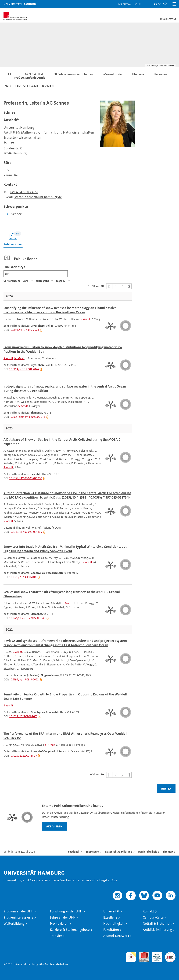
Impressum (92, 852)
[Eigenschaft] (28, 281)
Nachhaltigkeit (114, 924)
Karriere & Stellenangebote (70, 930)
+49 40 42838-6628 (24, 192)
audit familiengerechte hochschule (131, 957)
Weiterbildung (14, 924)
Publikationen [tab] (13, 239)
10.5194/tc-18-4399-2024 (24, 330)
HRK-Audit (155, 956)
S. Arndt (85, 319)
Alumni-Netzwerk (116, 936)
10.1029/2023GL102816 (23, 577)
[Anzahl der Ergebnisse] (63, 281)
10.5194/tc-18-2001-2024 (24, 369)
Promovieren (59, 924)
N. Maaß (19, 358)
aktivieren (54, 826)
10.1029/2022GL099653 (23, 716)
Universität (111, 911)
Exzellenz (110, 917)
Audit (142, 954)
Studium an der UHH (19, 911)
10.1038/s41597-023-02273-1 (26, 478)
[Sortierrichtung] (44, 281)
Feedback (74, 852)
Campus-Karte (153, 917)
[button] (156, 4)
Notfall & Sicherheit (157, 924)
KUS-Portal (124, 4)
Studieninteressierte (18, 917)
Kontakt (148, 911)
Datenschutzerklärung (55, 817)
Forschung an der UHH (66, 911)
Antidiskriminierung (157, 930)
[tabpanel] (89, 524)
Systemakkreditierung (170, 954)
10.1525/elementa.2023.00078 (27, 417)
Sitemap (168, 852)
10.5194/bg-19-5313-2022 (24, 679)
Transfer (56, 936)
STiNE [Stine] (137, 4)
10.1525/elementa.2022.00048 (27, 618)
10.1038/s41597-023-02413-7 (26, 532)
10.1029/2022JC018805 (23, 756)
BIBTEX (166, 788)
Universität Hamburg (20, 4)
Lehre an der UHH (63, 917)
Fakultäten (111, 930)
